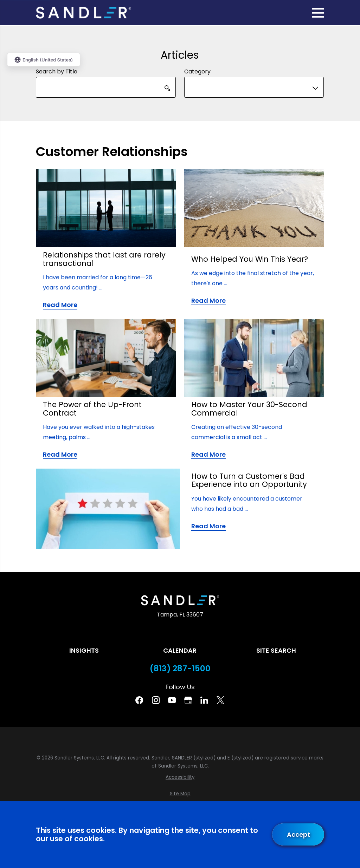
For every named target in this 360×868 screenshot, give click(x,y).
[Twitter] (220, 700)
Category (197, 71)
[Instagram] (156, 700)
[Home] (83, 13)
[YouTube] (172, 700)
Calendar (180, 650)
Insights (84, 650)
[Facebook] (139, 700)
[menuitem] (180, 777)
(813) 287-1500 (180, 669)
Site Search (276, 650)
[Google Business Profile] (188, 700)
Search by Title (57, 71)
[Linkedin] (204, 700)
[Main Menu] (318, 13)
